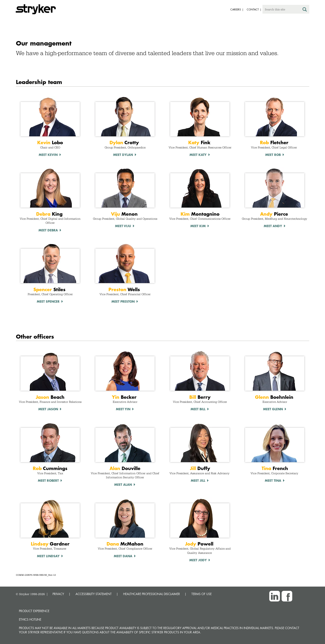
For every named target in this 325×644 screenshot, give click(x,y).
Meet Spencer (48, 301)
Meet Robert (48, 480)
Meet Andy (273, 226)
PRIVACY (58, 594)
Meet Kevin (48, 155)
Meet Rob (273, 155)
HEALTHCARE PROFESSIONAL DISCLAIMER (152, 594)
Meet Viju (123, 226)
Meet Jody (198, 560)
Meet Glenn (273, 409)
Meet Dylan (123, 155)
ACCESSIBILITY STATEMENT (94, 594)
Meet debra (48, 230)
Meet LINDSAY (48, 556)
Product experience (34, 611)
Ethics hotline (30, 619)
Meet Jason (48, 409)
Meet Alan (123, 484)
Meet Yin (123, 409)
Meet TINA (273, 480)
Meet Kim (198, 226)
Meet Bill (198, 409)
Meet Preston (123, 301)
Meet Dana (123, 556)
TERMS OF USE (202, 594)
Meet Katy (198, 155)
